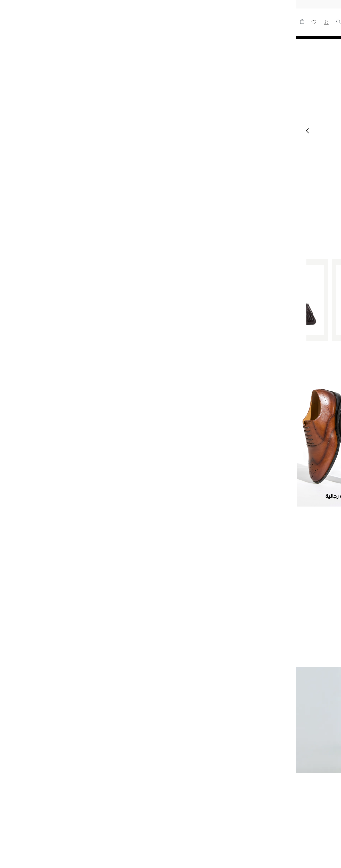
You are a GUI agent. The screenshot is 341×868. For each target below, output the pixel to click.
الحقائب (166, 21)
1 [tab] (174, 211)
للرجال (184, 21)
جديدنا (218, 21)
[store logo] (304, 22)
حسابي (30, 22)
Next (329, 131)
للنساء (202, 21)
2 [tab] (168, 211)
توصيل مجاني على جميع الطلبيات (170, 4)
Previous (12, 131)
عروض (124, 21)
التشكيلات (144, 21)
